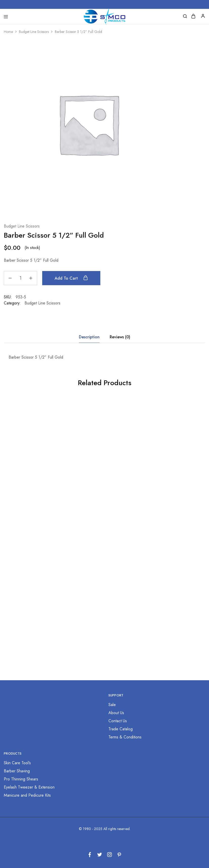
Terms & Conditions (125, 737)
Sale (112, 705)
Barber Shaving (17, 771)
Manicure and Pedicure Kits (27, 795)
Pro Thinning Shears (21, 779)
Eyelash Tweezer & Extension (29, 787)
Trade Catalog (121, 729)
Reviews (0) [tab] (120, 337)
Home (8, 32)
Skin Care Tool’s (17, 763)
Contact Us (118, 721)
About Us (116, 713)
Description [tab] (89, 337)
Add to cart (71, 278)
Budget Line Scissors (34, 32)
